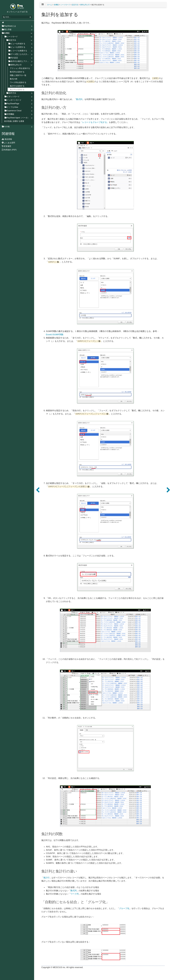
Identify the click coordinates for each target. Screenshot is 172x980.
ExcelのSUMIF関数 (55, 335)
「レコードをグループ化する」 (95, 122)
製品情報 (7, 139)
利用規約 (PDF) (9, 150)
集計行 (46, 878)
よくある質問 (8, 143)
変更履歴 (7, 146)
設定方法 (75, 5)
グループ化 (124, 909)
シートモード (65, 5)
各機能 (56, 5)
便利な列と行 (85, 5)
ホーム (50, 5)
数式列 (79, 99)
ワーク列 (75, 894)
